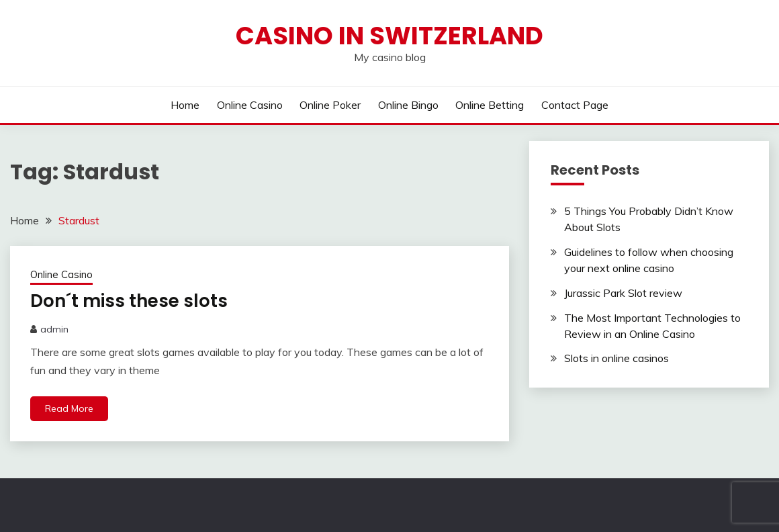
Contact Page (575, 105)
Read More (69, 408)
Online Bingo (408, 105)
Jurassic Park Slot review (623, 293)
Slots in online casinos (616, 358)
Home (185, 105)
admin (54, 329)
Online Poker (330, 105)
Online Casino (250, 105)
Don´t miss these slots (129, 301)
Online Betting (490, 105)
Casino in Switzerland (389, 36)
